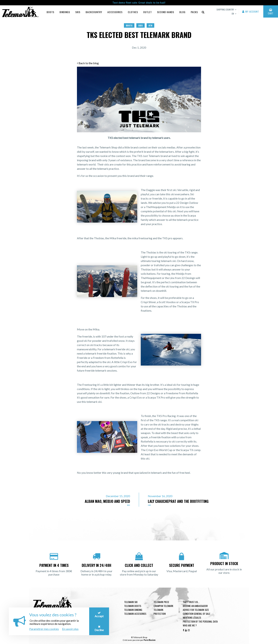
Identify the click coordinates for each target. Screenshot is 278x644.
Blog (182, 12)
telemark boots (133, 606)
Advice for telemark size (196, 610)
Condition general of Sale (197, 614)
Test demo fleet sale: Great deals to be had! (139, 3)
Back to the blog (88, 63)
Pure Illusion (150, 640)
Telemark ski (131, 602)
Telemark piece (161, 602)
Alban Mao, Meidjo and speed (107, 501)
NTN (150, 25)
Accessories (115, 12)
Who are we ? (190, 625)
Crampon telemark (163, 606)
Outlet (148, 12)
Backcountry (94, 12)
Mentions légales (192, 617)
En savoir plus (70, 629)
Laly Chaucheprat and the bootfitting (178, 501)
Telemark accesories (135, 614)
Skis (78, 12)
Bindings (65, 12)
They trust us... (191, 602)
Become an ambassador (195, 606)
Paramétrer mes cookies (44, 629)
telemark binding (133, 610)
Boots (50, 12)
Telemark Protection (160, 612)
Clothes (133, 12)
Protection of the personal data (200, 621)
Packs (194, 12)
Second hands (166, 12)
